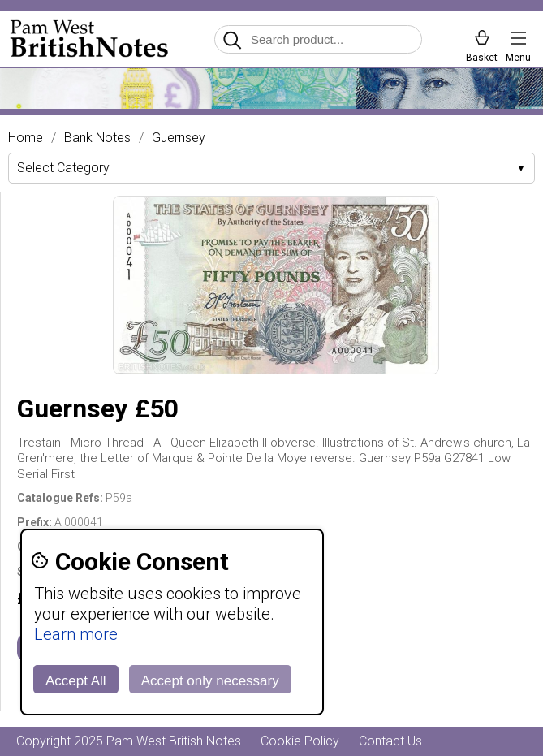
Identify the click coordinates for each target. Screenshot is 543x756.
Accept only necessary (210, 681)
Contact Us (390, 741)
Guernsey (179, 138)
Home (26, 138)
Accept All (76, 681)
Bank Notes (97, 138)
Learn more (76, 634)
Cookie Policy (300, 741)
